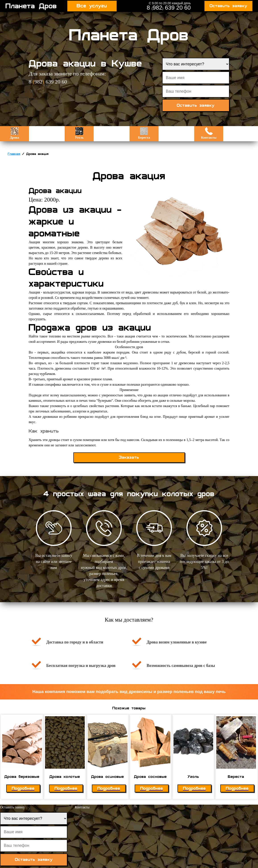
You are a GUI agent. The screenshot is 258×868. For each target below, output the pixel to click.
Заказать (129, 457)
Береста (144, 133)
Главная (14, 154)
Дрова (14, 133)
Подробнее (23, 788)
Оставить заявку (228, 6)
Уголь (79, 133)
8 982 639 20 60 (169, 8)
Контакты (209, 133)
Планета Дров (31, 6)
